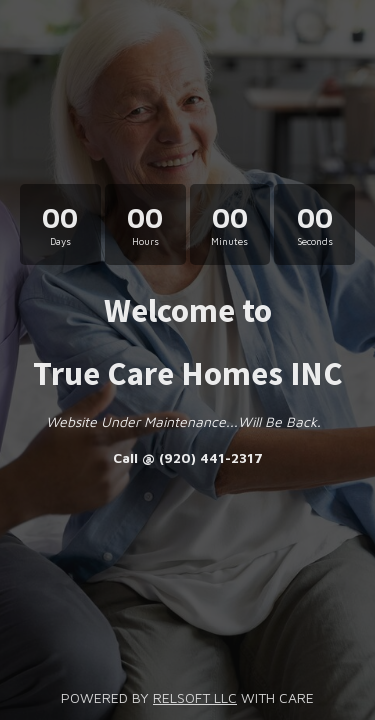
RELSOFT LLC (195, 697)
